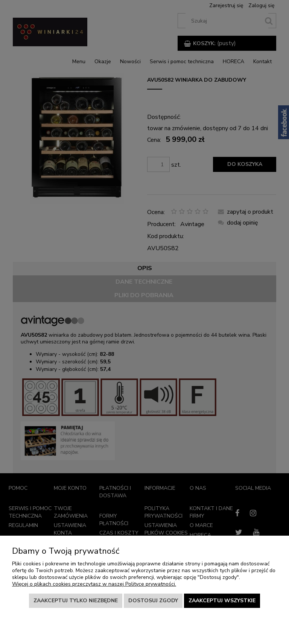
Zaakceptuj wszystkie (222, 601)
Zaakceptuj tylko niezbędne (76, 601)
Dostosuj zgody (153, 601)
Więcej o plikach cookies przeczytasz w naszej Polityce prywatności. (94, 584)
